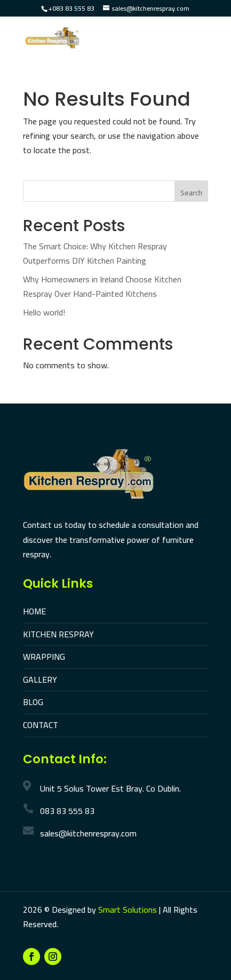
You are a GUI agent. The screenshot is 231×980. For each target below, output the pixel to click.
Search (191, 193)
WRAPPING (44, 657)
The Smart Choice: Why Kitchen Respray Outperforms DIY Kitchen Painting (95, 253)
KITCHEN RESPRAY (58, 634)
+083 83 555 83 (71, 8)
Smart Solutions (128, 910)
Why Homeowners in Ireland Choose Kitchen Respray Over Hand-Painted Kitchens (102, 286)
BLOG (33, 702)
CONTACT (41, 725)
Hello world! (44, 312)
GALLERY (40, 679)
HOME (34, 611)
